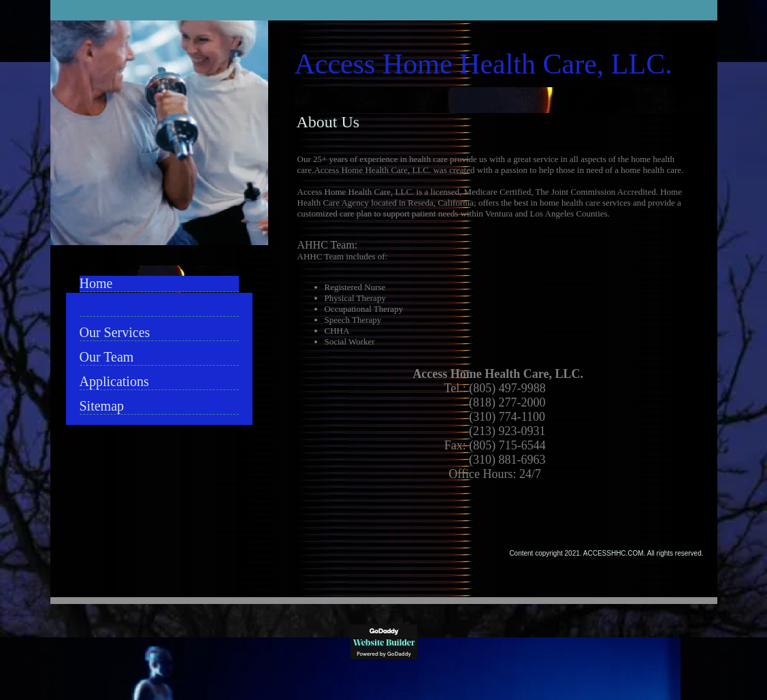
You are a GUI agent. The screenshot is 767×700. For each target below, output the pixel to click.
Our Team (107, 357)
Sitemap (102, 406)
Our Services (115, 332)
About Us (106, 308)
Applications (114, 381)
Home (96, 283)
